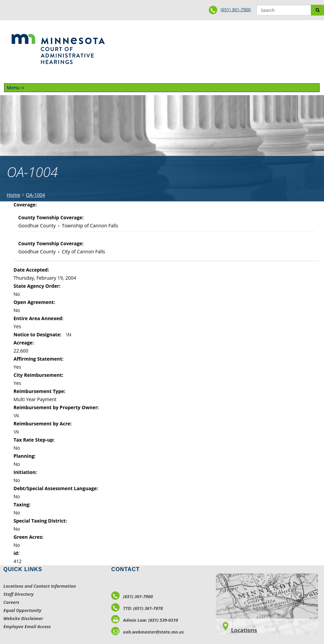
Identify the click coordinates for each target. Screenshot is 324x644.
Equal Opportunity (22, 610)
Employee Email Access (27, 626)
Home (14, 195)
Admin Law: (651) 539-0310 (145, 620)
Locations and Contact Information (40, 586)
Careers (11, 602)
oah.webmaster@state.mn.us (147, 632)
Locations (244, 630)
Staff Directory (18, 594)
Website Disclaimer (23, 618)
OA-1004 (35, 195)
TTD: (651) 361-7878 (137, 608)
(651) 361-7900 (236, 9)
